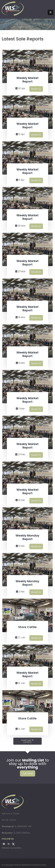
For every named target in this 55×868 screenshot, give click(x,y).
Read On (36, 89)
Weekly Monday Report (27, 537)
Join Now (28, 773)
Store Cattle (27, 627)
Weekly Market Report (27, 80)
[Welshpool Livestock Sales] (13, 8)
